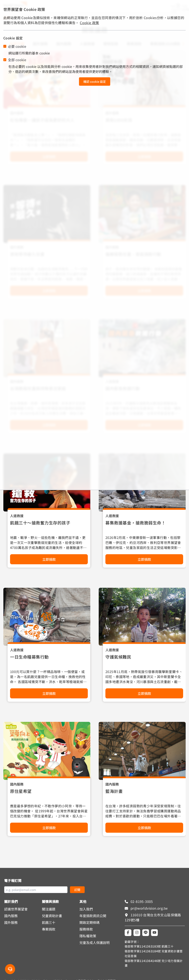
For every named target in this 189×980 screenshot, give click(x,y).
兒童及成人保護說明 (94, 942)
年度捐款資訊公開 (93, 916)
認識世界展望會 (16, 909)
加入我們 (86, 909)
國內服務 (17, 784)
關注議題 (49, 909)
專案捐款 (49, 929)
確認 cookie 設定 (95, 82)
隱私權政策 (88, 936)
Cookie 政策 (89, 23)
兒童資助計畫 (52, 916)
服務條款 (86, 929)
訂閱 (77, 890)
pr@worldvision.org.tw (149, 908)
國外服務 (11, 922)
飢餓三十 (49, 922)
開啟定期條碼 (89, 922)
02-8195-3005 (141, 901)
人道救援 (17, 516)
